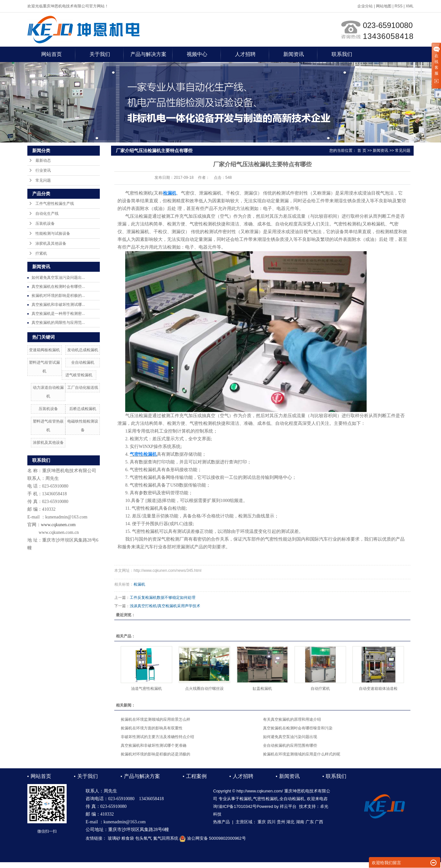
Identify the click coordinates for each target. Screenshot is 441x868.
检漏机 (139, 584)
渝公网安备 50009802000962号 (212, 838)
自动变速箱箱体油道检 (378, 689)
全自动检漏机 (83, 362)
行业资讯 (43, 170)
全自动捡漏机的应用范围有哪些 (290, 745)
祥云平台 (288, 806)
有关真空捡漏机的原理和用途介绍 (292, 719)
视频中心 (197, 54)
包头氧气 (144, 838)
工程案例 (196, 776)
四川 (271, 822)
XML (410, 6)
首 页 (362, 151)
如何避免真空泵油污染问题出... (58, 278)
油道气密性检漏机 (146, 689)
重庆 (262, 822)
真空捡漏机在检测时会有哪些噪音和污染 (298, 728)
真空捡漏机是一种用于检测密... (58, 314)
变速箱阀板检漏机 (44, 350)
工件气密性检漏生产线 (55, 204)
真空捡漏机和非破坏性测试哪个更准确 (154, 745)
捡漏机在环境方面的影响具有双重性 (152, 728)
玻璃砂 (114, 838)
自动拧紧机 (320, 689)
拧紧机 (41, 253)
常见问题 (43, 180)
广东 (310, 822)
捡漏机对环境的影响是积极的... (58, 296)
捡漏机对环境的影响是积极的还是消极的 (155, 754)
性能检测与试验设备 (53, 233)
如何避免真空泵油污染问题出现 (290, 737)
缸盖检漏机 (262, 689)
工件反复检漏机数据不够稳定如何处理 (163, 598)
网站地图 (384, 6)
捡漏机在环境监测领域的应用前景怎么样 (155, 719)
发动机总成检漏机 (83, 350)
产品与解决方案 (148, 54)
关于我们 (100, 54)
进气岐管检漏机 (79, 375)
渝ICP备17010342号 (238, 806)
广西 (319, 822)
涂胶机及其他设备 (51, 243)
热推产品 (221, 822)
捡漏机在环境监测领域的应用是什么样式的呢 (302, 754)
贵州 (281, 822)
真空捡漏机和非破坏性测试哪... (58, 305)
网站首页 (52, 54)
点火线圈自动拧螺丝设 (204, 689)
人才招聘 (245, 54)
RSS (399, 6)
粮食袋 (128, 838)
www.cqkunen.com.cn (59, 532)
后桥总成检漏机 (83, 409)
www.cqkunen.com (58, 525)
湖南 (300, 822)
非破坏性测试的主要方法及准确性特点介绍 (157, 737)
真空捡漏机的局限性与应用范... (58, 323)
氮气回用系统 (166, 838)
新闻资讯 (294, 54)
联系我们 (342, 54)
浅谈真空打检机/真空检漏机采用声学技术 (165, 606)
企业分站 (365, 6)
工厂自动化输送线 (83, 388)
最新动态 (43, 160)
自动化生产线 (47, 214)
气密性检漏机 (266, 799)
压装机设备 (45, 224)
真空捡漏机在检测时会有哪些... (58, 287)
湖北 (290, 822)
